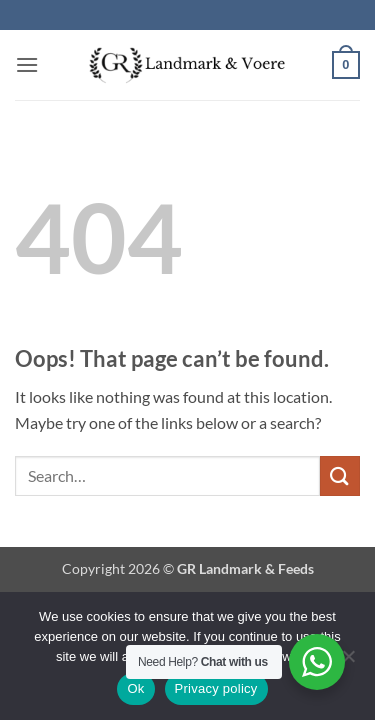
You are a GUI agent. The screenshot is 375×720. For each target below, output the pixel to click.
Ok (135, 688)
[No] (348, 662)
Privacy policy (216, 688)
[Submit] (340, 475)
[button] (27, 64)
